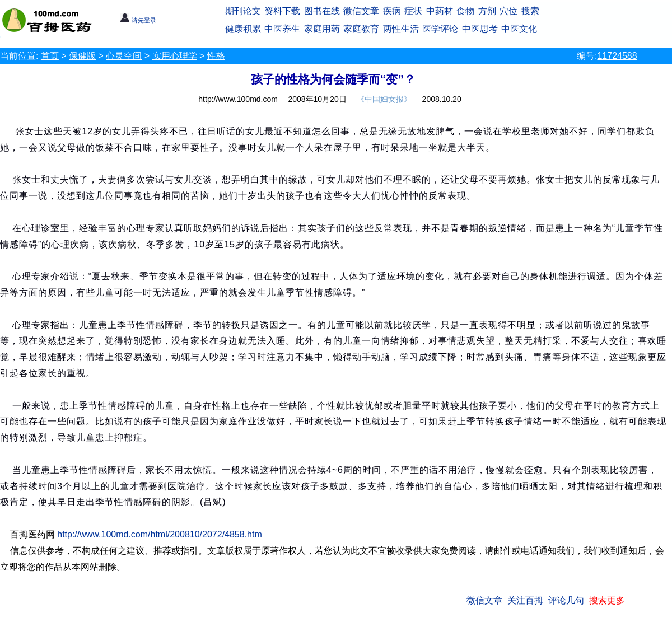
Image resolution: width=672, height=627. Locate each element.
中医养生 (282, 29)
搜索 (530, 11)
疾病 (392, 11)
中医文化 (519, 29)
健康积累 (243, 29)
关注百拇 (525, 600)
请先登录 (138, 20)
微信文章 (361, 11)
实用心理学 (175, 56)
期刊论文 (243, 11)
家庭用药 (322, 29)
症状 (413, 11)
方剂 (487, 11)
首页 (50, 56)
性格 (216, 56)
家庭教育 (361, 29)
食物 (465, 11)
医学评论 (440, 29)
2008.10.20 (442, 99)
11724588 (617, 56)
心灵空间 (124, 56)
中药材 (440, 11)
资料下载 (282, 11)
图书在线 (322, 11)
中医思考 (480, 29)
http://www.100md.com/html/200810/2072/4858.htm (160, 534)
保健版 (82, 56)
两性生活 (401, 29)
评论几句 (566, 600)
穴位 (508, 11)
